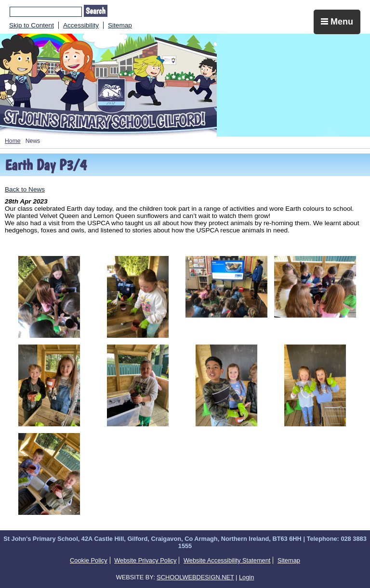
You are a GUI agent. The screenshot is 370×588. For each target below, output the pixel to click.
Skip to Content (32, 25)
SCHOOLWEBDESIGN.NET (195, 577)
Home (13, 141)
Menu (337, 22)
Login (246, 577)
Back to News (25, 189)
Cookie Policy (89, 560)
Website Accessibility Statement (227, 560)
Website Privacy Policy (145, 560)
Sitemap (120, 25)
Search (96, 11)
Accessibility (81, 25)
